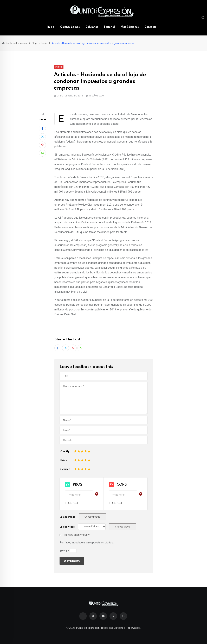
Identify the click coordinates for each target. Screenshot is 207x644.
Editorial (109, 27)
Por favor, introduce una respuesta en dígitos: (87, 542)
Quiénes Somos (70, 27)
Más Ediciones (130, 27)
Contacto (151, 27)
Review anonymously (77, 535)
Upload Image (67, 517)
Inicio (51, 27)
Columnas (92, 27)
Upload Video (67, 527)
